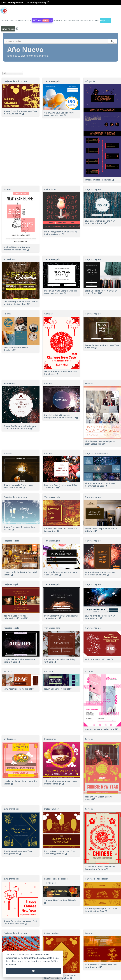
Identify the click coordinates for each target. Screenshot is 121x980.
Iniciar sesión (8, 29)
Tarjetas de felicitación (15, 81)
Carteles (48, 314)
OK (33, 971)
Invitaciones (50, 189)
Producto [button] (7, 20)
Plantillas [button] (85, 20)
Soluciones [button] (73, 20)
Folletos (7, 189)
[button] (22, 20)
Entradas (8, 671)
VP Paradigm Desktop (38, 2)
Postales (48, 383)
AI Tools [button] (42, 20)
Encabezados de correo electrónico (56, 881)
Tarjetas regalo (52, 81)
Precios (95, 20)
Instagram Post (11, 809)
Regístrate (106, 20)
